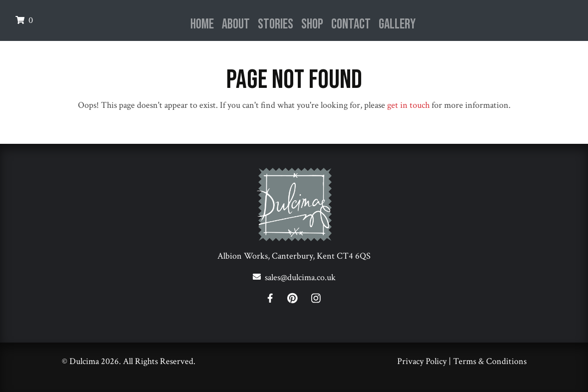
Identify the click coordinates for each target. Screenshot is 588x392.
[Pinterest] (298, 300)
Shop (312, 24)
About (236, 24)
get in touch (408, 105)
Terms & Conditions (490, 361)
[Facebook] (276, 300)
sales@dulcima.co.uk (300, 277)
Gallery (397, 24)
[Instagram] (316, 300)
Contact (351, 24)
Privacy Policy (422, 361)
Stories (276, 24)
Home (202, 24)
